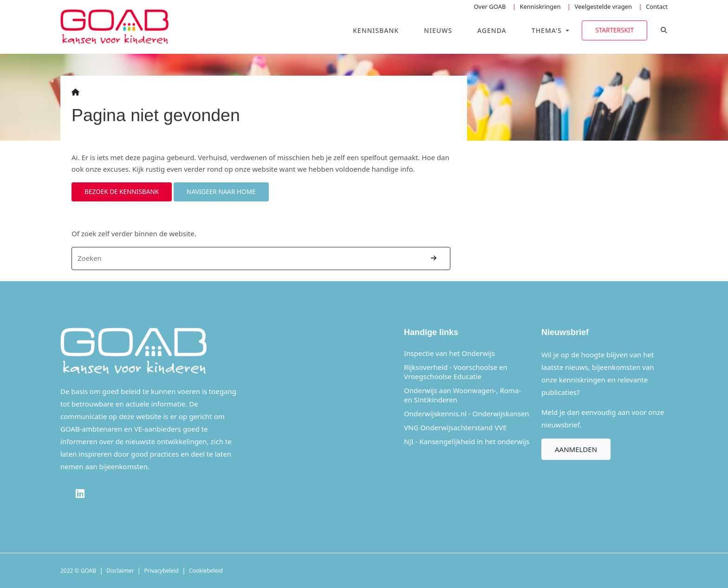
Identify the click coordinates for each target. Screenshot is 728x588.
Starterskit (614, 30)
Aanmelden (576, 449)
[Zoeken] (245, 258)
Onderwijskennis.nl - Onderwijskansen (467, 414)
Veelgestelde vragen (603, 6)
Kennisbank (376, 30)
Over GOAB (490, 6)
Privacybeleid (161, 571)
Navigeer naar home (221, 191)
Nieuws (438, 30)
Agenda (492, 30)
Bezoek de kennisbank (122, 191)
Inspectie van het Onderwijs (449, 353)
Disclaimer (120, 571)
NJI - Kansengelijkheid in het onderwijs (467, 441)
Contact (657, 6)
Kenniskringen (540, 6)
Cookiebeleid (206, 571)
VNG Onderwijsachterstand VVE (455, 427)
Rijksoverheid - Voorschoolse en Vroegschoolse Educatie (456, 372)
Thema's (548, 30)
